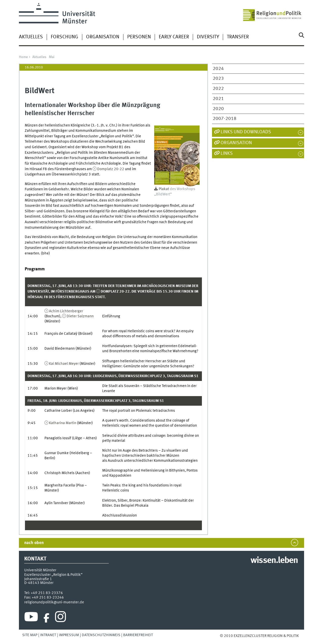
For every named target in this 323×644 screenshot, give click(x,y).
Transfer (238, 37)
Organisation (103, 37)
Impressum (69, 635)
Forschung (64, 37)
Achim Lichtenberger (66, 311)
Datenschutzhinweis (101, 635)
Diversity (208, 37)
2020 (218, 109)
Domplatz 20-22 (111, 169)
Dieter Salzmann (80, 316)
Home (23, 57)
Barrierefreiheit (138, 635)
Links (227, 153)
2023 (218, 79)
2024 (218, 69)
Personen (139, 37)
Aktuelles (31, 37)
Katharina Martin (63, 423)
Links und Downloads (246, 132)
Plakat (164, 189)
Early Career (174, 37)
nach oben (34, 543)
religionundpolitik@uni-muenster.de (54, 602)
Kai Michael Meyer (64, 364)
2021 (218, 99)
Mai (52, 57)
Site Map (30, 635)
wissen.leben (274, 561)
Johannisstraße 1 (38, 579)
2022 (218, 89)
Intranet (48, 635)
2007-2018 (225, 119)
